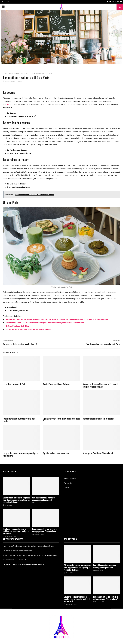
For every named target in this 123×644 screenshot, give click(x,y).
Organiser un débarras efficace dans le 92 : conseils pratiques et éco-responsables (100, 385)
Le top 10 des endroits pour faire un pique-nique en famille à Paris (21, 455)
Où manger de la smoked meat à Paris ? (20, 344)
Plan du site (68, 483)
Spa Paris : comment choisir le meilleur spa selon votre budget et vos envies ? (16, 531)
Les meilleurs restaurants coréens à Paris (17, 551)
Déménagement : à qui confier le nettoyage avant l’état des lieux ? (45, 530)
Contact (67, 488)
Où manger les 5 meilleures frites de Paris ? (98, 453)
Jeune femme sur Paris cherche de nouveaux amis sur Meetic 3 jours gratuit (30, 555)
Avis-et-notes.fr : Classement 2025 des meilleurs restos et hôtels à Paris (28, 546)
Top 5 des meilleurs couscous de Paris (56, 453)
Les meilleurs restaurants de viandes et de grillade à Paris (23, 565)
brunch (10, 105)
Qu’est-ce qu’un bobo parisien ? (14, 560)
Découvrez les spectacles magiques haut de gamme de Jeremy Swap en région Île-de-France (16, 500)
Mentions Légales (70, 479)
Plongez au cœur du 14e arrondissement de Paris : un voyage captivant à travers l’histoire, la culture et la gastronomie (57, 320)
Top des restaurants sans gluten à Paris (103, 344)
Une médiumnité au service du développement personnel (44, 499)
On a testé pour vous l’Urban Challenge (56, 384)
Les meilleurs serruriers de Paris (14, 384)
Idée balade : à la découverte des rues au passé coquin (19, 420)
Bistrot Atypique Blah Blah (17, 326)
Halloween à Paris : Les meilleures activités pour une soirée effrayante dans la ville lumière (45, 323)
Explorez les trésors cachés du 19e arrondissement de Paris (61, 420)
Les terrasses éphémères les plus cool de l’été (98, 419)
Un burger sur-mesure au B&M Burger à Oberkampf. (28, 329)
